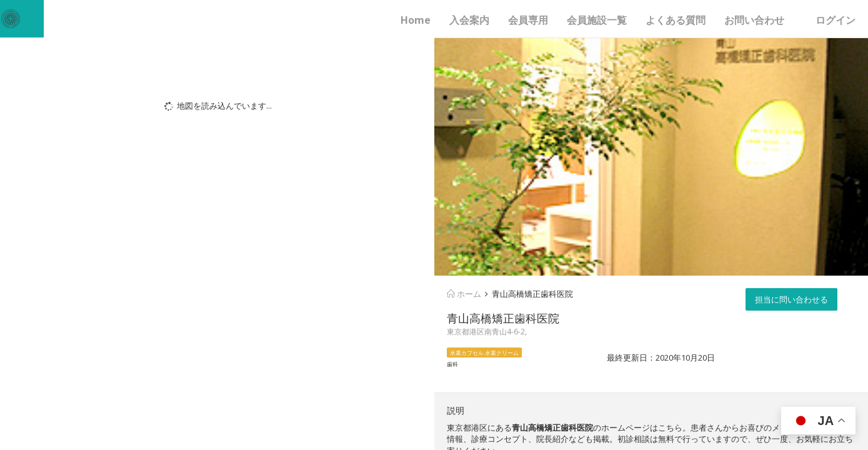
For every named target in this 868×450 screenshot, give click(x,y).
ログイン (836, 20)
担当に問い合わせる (791, 299)
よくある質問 (676, 20)
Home (416, 20)
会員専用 (528, 20)
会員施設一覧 (597, 20)
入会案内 (469, 20)
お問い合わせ (754, 20)
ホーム (464, 294)
